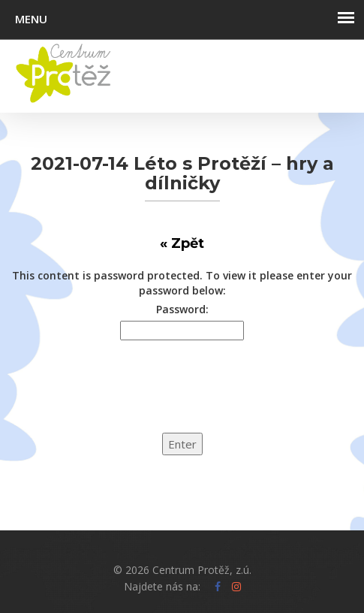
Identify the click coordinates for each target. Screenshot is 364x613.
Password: (182, 309)
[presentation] (114, 396)
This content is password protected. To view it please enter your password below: (182, 283)
